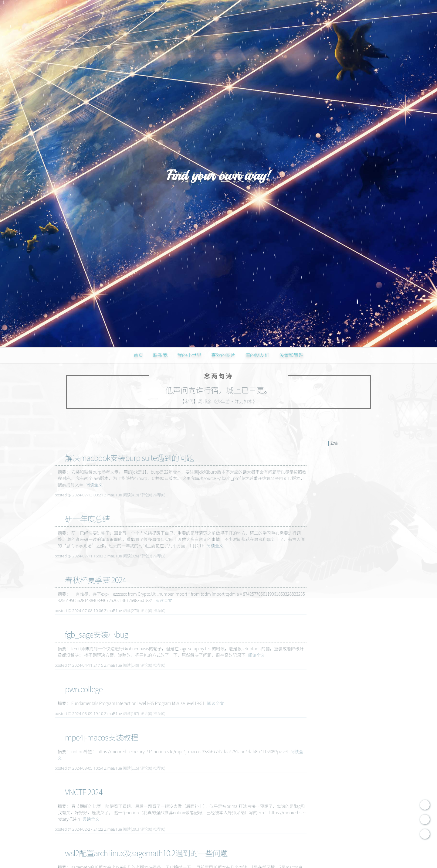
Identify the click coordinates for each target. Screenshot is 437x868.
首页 (138, 355)
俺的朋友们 (257, 355)
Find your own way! (218, 175)
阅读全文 (94, 485)
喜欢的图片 (223, 355)
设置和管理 (291, 355)
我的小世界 (189, 355)
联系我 (160, 355)
